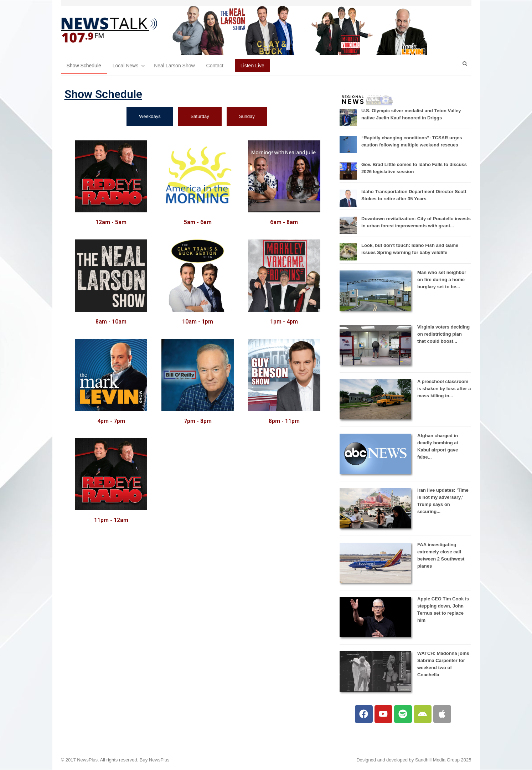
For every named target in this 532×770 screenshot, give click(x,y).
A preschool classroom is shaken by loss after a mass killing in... (444, 389)
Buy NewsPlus (155, 760)
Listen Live (252, 66)
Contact (215, 66)
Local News (125, 66)
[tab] (150, 117)
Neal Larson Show (174, 66)
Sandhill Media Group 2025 (443, 760)
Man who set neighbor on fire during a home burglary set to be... (442, 280)
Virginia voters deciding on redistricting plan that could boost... (443, 334)
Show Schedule (84, 66)
